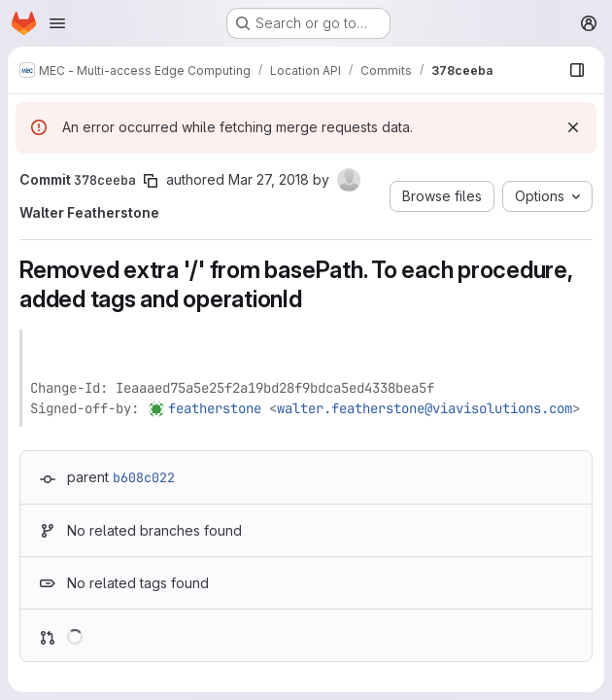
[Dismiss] (573, 127)
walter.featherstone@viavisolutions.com (425, 408)
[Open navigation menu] (57, 23)
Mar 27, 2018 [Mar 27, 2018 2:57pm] (269, 179)
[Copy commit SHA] (151, 181)
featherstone (215, 408)
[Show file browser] (577, 70)
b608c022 (144, 477)
